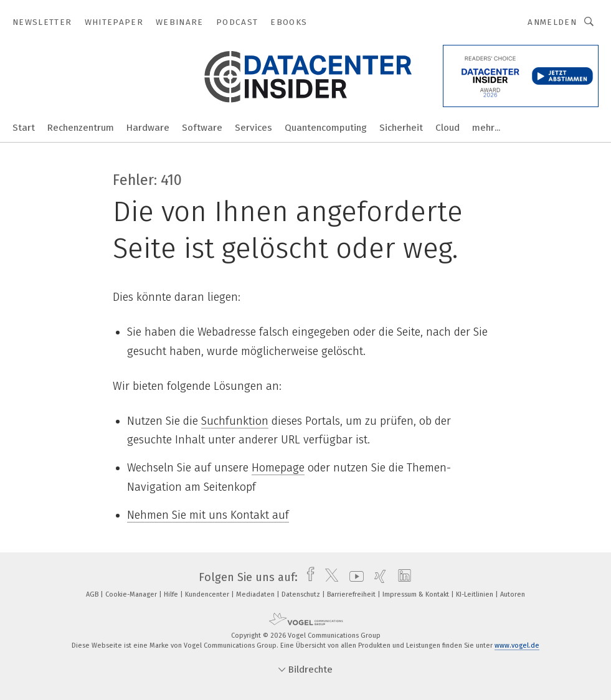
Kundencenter (208, 594)
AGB (93, 594)
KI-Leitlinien (476, 594)
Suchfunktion (235, 421)
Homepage (278, 468)
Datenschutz (302, 594)
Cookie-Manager (132, 594)
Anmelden (552, 22)
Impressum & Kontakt (417, 594)
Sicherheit (401, 128)
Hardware (148, 128)
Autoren (513, 594)
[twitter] (329, 577)
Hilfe (172, 594)
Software (202, 128)
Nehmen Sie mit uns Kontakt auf (208, 515)
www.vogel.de (517, 646)
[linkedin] (401, 577)
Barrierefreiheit (352, 594)
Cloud (448, 128)
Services (253, 128)
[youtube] (353, 577)
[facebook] (307, 577)
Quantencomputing (326, 128)
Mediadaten (256, 594)
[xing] (377, 577)
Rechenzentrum (81, 128)
